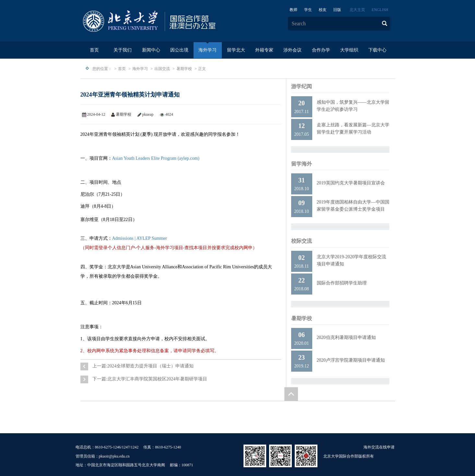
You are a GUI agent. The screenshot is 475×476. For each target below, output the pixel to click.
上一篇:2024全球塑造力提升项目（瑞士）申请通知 (143, 366)
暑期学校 (184, 69)
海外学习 (208, 50)
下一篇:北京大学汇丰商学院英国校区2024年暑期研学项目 (150, 379)
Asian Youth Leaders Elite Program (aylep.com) (156, 158)
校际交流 (302, 241)
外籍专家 (264, 50)
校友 (323, 10)
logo (170, 21)
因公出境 (179, 50)
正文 (202, 69)
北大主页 (357, 10)
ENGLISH (380, 10)
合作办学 (321, 50)
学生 (308, 10)
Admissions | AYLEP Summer (140, 238)
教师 (293, 10)
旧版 (337, 10)
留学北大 (236, 50)
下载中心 (377, 50)
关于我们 (123, 50)
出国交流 (162, 69)
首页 (94, 50)
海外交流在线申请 (379, 447)
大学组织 (349, 50)
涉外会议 (292, 50)
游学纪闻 (302, 86)
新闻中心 (151, 50)
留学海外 (302, 164)
